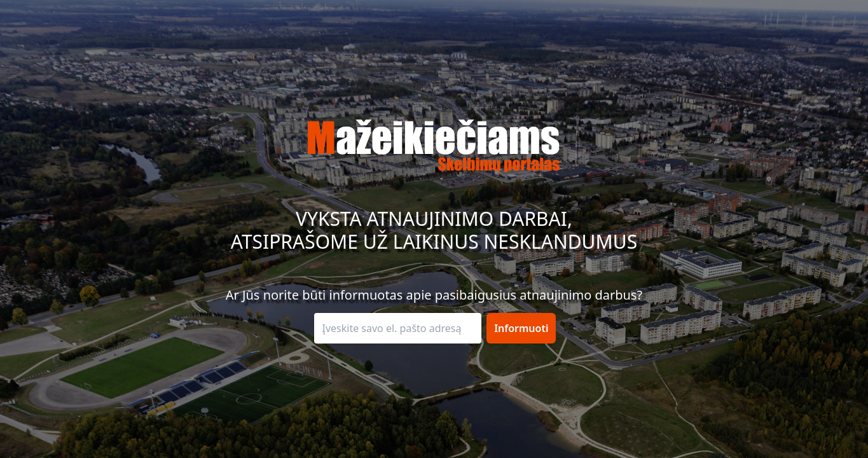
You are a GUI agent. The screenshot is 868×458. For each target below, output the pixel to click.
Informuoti (521, 328)
